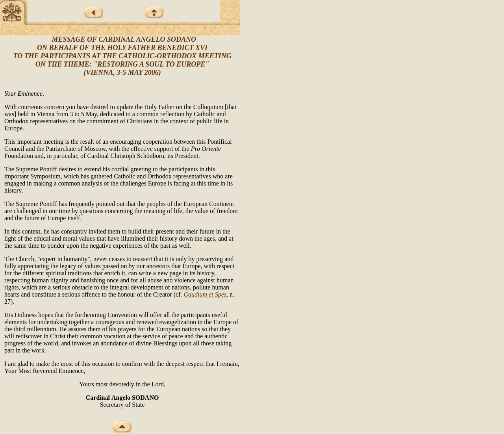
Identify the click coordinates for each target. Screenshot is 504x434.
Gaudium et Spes (205, 294)
